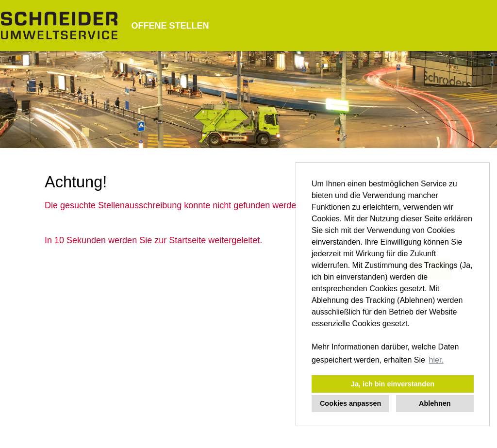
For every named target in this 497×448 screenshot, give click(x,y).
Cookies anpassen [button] (350, 403)
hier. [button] (436, 360)
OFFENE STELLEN (170, 26)
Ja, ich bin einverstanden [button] (393, 384)
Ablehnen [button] (435, 403)
